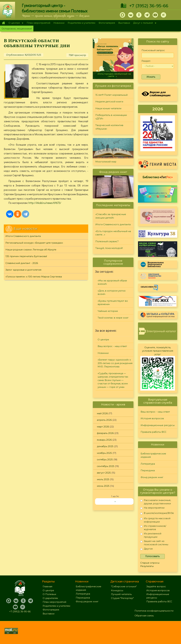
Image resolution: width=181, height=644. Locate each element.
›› (115, 501)
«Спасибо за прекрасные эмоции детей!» (111, 216)
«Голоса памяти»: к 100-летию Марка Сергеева (34, 277)
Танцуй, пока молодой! (109, 248)
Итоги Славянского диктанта (23, 236)
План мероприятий (38, 23)
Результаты (147, 566)
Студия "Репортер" (122, 598)
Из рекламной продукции (151, 535)
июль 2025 (103, 479)
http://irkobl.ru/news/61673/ (45, 203)
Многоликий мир (106, 162)
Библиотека (158, 177)
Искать (151, 77)
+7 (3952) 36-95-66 (149, 6)
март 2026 (103, 427)
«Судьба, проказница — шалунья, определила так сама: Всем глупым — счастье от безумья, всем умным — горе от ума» (113, 380)
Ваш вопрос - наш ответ (112, 346)
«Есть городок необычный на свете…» (114, 75)
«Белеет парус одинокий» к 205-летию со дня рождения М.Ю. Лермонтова (115, 363)
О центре (15, 23)
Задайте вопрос (156, 586)
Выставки (124, 23)
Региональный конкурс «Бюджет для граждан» (34, 243)
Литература (148, 464)
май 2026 (102, 413)
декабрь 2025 (105, 446)
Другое (147, 549)
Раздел (146, 61)
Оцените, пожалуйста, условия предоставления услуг (158, 351)
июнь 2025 (103, 486)
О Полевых (49, 594)
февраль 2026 (105, 433)
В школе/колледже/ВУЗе (157, 514)
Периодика (148, 470)
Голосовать (153, 556)
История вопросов (152, 418)
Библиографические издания (153, 455)
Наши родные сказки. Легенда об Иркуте (31, 250)
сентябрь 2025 (106, 466)
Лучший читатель (121, 594)
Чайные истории (108, 311)
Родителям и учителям (81, 23)
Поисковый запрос (153, 50)
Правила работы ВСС (154, 432)
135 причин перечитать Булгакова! (26, 256)
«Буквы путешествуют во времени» (113, 303)
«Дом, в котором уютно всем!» (112, 292)
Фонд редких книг (152, 477)
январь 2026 (104, 440)
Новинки (59, 23)
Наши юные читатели (108, 108)
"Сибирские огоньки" (124, 586)
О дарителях (50, 598)
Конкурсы (117, 590)
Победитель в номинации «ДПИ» (111, 117)
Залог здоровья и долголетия (23, 270)
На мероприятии (152, 508)
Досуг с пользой (144, 23)
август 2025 (104, 473)
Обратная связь (144, 616)
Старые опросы (150, 563)
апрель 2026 (104, 420)
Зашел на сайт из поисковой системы (154, 543)
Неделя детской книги (109, 102)
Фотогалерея (107, 23)
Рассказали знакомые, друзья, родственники (156, 502)
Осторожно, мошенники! (17, 29)
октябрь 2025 (105, 459)
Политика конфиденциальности (154, 611)
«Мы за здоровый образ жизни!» (112, 282)
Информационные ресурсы (158, 425)
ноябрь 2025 (104, 453)
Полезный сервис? (107, 241)
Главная (3, 23)
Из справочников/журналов (153, 528)
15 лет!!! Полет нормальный (111, 95)
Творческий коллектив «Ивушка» (109, 127)
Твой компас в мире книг (113, 318)
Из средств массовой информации (155, 520)
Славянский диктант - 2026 (22, 263)
